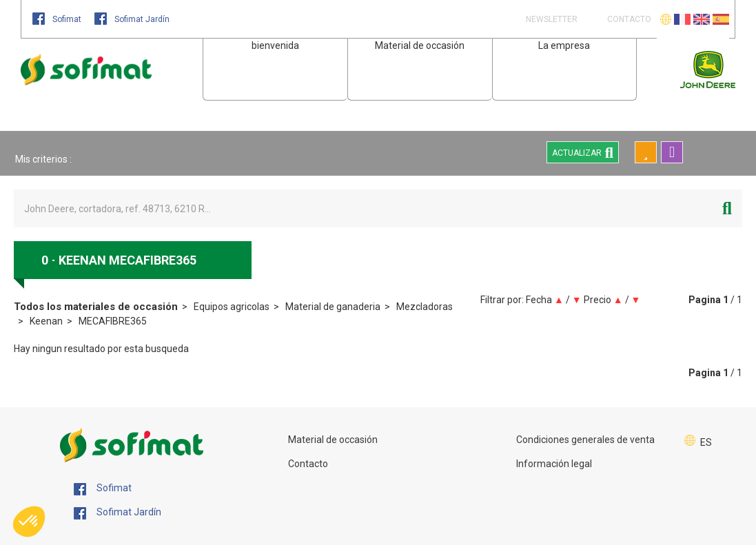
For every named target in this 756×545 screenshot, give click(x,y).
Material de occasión (420, 45)
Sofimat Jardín (132, 19)
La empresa (564, 45)
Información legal (554, 464)
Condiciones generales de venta (585, 440)
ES (706, 442)
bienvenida (275, 45)
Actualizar (583, 152)
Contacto (308, 464)
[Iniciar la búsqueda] (727, 208)
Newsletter (551, 19)
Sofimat (58, 19)
